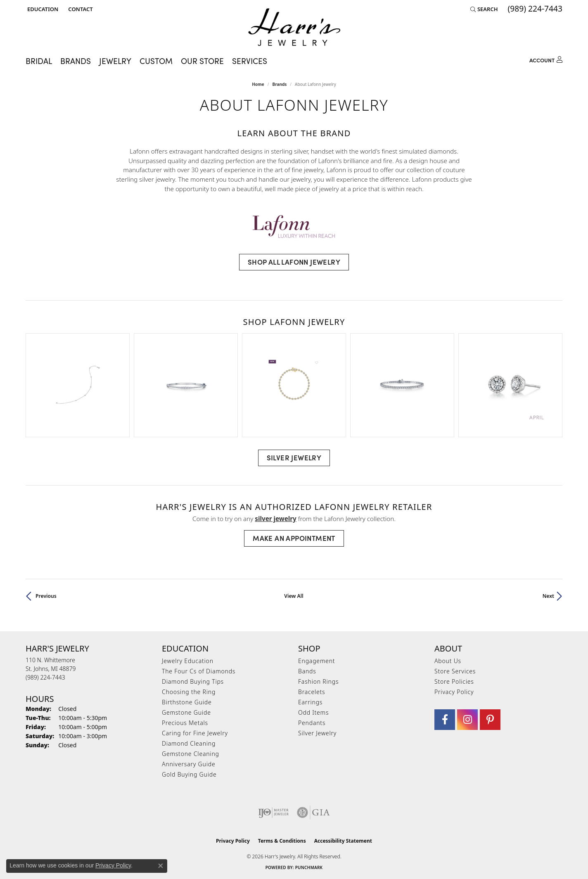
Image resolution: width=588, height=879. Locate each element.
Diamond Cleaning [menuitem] (189, 743)
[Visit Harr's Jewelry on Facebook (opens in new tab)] (445, 720)
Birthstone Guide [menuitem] (187, 702)
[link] (79, 9)
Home (258, 84)
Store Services (455, 671)
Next (548, 596)
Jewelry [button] (115, 60)
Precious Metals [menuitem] (185, 723)
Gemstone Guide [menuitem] (186, 712)
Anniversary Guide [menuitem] (188, 764)
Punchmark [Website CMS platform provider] (309, 867)
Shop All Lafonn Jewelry (294, 262)
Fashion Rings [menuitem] (318, 681)
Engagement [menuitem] (317, 661)
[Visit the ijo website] (274, 813)
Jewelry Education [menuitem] (188, 661)
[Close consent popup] (161, 866)
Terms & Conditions (282, 841)
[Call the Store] (45, 677)
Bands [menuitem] (307, 671)
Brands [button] (76, 60)
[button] (42, 9)
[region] (294, 385)
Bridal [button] (39, 60)
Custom (156, 60)
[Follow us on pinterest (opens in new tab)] (490, 720)
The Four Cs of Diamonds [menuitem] (199, 671)
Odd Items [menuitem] (313, 712)
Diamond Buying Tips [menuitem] (193, 681)
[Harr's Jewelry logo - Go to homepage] (294, 27)
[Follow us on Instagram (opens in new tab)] (467, 720)
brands (280, 84)
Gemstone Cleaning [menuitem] (191, 754)
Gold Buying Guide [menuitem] (189, 774)
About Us (448, 661)
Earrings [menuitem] (310, 702)
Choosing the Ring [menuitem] (189, 692)
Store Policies (454, 681)
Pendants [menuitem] (312, 723)
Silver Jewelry (294, 457)
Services (250, 60)
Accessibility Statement (343, 841)
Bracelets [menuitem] (312, 692)
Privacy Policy (454, 692)
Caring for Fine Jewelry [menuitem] (195, 733)
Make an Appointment (294, 538)
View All (294, 596)
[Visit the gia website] (313, 813)
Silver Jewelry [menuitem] (317, 733)
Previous (46, 596)
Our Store (202, 60)
